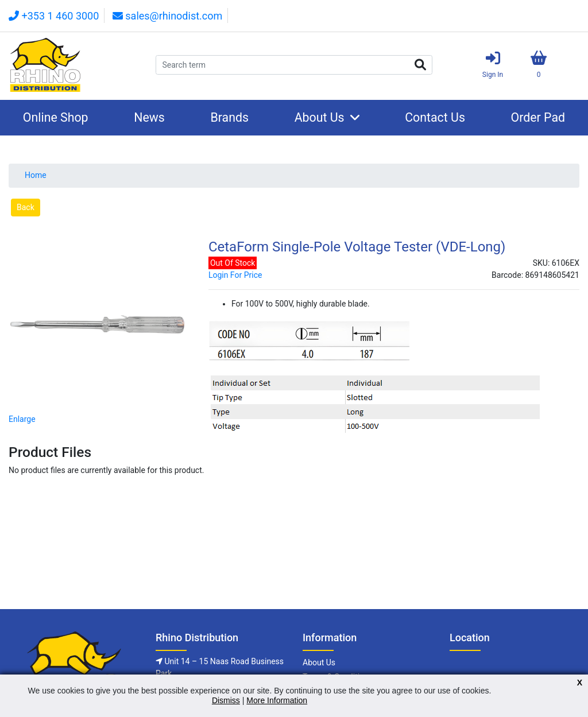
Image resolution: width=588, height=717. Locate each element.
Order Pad (538, 117)
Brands (229, 117)
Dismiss (226, 700)
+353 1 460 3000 (54, 16)
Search (420, 65)
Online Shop (56, 117)
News (149, 117)
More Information (277, 700)
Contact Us (435, 117)
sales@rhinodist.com (167, 16)
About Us (320, 117)
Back (26, 207)
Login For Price (235, 275)
